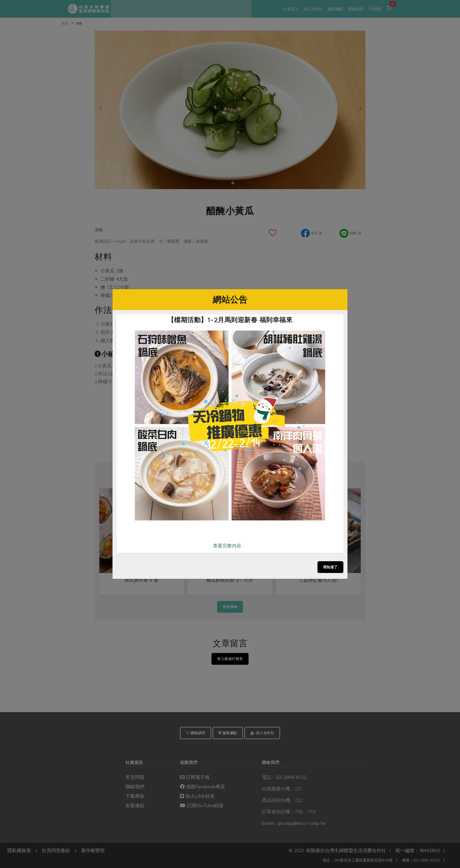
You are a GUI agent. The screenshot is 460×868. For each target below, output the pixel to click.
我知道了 (330, 567)
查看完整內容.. (228, 546)
